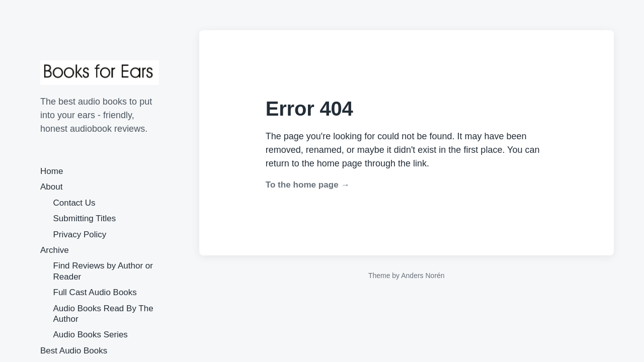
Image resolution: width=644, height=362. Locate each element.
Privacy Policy (80, 235)
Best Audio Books (74, 351)
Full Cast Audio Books (95, 292)
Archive (55, 250)
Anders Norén (423, 276)
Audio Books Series (91, 335)
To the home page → (308, 185)
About (51, 187)
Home (52, 171)
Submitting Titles (85, 218)
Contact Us (74, 203)
